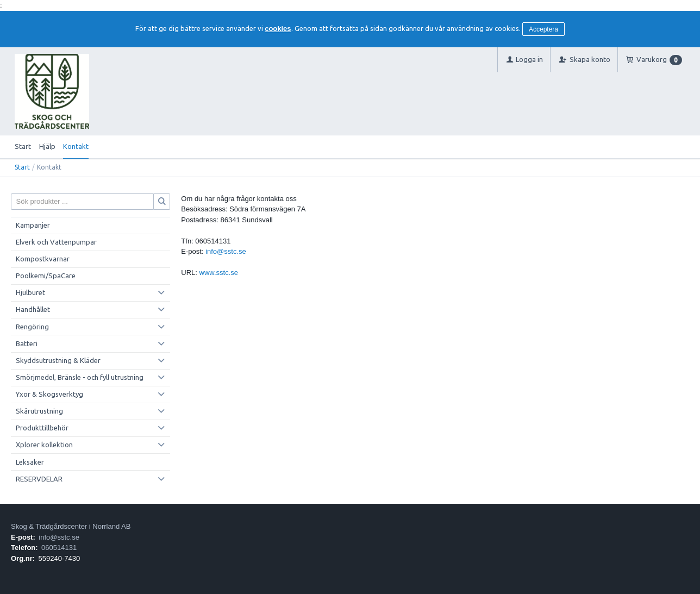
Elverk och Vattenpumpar (56, 242)
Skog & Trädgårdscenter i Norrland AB (71, 526)
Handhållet (33, 309)
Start (23, 146)
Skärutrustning (39, 411)
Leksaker (30, 462)
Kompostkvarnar (43, 259)
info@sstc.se (226, 251)
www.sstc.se (219, 273)
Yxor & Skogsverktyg (49, 394)
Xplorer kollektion (44, 445)
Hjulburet (30, 292)
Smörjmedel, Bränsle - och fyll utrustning (80, 377)
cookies (278, 29)
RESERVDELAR (39, 479)
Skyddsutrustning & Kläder (58, 360)
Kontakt (76, 146)
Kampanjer (33, 225)
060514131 (59, 548)
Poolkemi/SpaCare (46, 276)
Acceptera (543, 29)
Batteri (27, 343)
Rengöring (32, 327)
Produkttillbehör (42, 428)
